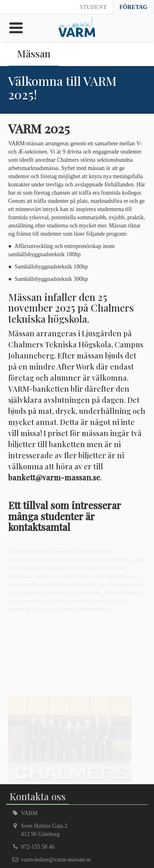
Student (93, 7)
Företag (133, 7)
